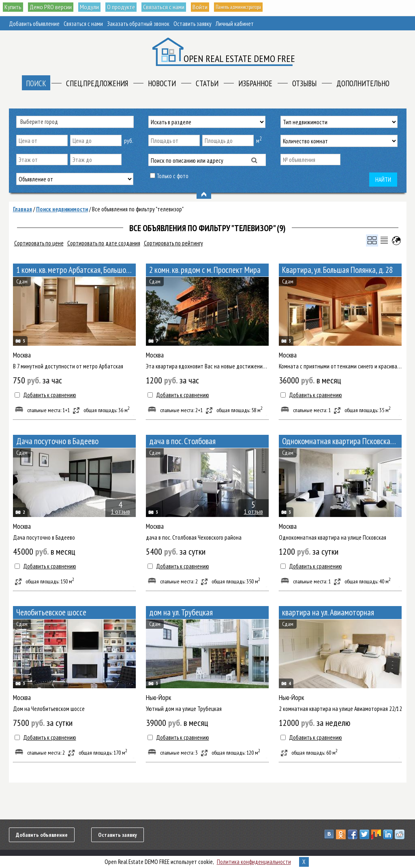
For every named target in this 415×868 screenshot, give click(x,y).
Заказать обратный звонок (138, 24)
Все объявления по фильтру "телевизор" (138, 209)
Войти (212, 7)
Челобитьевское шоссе (51, 612)
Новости (162, 83)
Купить (13, 7)
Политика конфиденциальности (254, 862)
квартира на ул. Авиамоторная (328, 612)
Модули (94, 7)
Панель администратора (259, 7)
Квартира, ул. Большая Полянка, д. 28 (337, 270)
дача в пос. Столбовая (182, 441)
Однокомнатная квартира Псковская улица (342, 441)
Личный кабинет (235, 24)
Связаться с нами (174, 7)
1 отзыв (121, 511)
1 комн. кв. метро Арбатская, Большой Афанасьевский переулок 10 (76, 270)
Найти (383, 180)
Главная (22, 209)
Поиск (36, 83)
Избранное (255, 83)
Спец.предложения (97, 83)
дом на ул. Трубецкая (181, 612)
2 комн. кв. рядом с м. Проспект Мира (205, 270)
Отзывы (304, 83)
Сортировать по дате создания (104, 243)
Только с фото (172, 176)
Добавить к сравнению (50, 395)
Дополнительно (363, 83)
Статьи (207, 83)
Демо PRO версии (53, 7)
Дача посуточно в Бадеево (57, 441)
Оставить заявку (193, 24)
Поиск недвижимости (62, 209)
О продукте (128, 7)
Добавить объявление (34, 24)
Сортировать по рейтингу (173, 243)
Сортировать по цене (39, 243)
